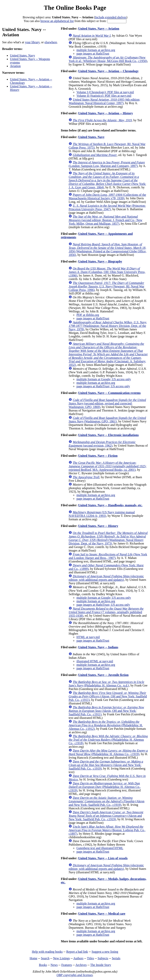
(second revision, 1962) (102, 444)
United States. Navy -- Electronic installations (108, 435)
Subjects (103, 958)
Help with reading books (47, 952)
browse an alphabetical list (57, 21)
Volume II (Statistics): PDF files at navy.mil (104, 96)
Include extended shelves (111, 17)
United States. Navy (22, 55)
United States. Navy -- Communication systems (109, 393)
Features (67, 965)
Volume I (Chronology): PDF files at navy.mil (105, 92)
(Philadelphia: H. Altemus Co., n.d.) (106, 684)
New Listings (62, 958)
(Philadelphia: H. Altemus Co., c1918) (108, 740)
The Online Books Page (75, 8)
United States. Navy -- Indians (98, 647)
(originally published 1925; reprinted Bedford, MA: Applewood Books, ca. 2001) (107, 466)
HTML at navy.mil (88, 637)
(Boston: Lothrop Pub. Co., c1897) (107, 830)
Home (33, 958)
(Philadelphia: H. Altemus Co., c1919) (108, 752)
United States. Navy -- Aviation (99, 29)
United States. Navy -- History (98, 526)
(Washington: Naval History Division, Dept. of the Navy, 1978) (108, 326)
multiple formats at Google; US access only (104, 379)
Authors (78, 958)
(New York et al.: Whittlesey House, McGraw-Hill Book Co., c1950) (108, 59)
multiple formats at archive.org (96, 50)
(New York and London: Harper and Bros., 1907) (108, 556)
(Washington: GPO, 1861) (107, 420)
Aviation (15, 66)
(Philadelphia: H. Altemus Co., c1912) (106, 725)
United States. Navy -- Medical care (102, 914)
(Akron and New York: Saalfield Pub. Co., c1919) (106, 765)
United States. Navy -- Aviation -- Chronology (108, 71)
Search (45, 958)
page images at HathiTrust (93, 54)
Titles (90, 958)
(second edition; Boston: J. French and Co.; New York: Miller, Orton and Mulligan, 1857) (105, 220)
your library (32, 42)
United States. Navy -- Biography (100, 261)
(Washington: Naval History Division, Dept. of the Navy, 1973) (108, 538)
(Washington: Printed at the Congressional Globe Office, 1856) (107, 250)
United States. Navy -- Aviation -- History (105, 113)
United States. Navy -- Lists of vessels (103, 858)
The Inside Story (101, 965)
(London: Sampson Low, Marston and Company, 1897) (107, 164)
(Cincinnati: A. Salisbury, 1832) (108, 354)
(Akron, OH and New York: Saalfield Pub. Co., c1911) (108, 696)
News (54, 965)
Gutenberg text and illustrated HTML (100, 848)
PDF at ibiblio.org (88, 315)
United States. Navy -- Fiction (98, 456)
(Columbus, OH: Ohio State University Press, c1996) (107, 272)
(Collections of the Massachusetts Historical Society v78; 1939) (107, 196)
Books (43, 965)
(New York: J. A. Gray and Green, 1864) (107, 180)
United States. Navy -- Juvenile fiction (103, 675)
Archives (81, 965)
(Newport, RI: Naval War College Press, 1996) (106, 286)
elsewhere (51, 42)
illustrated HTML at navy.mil (95, 661)
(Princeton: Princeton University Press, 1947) (107, 207)
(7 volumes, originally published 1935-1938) (106, 612)
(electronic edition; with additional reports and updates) (106, 578)
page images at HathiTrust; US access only (103, 386)
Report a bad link (77, 952)
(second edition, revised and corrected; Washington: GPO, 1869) (107, 403)
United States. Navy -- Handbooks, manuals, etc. (110, 505)
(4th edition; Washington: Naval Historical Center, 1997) (104, 101)
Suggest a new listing (105, 952)
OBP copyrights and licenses (75, 975)
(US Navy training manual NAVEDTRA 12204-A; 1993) (102, 514)
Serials (116, 958)
